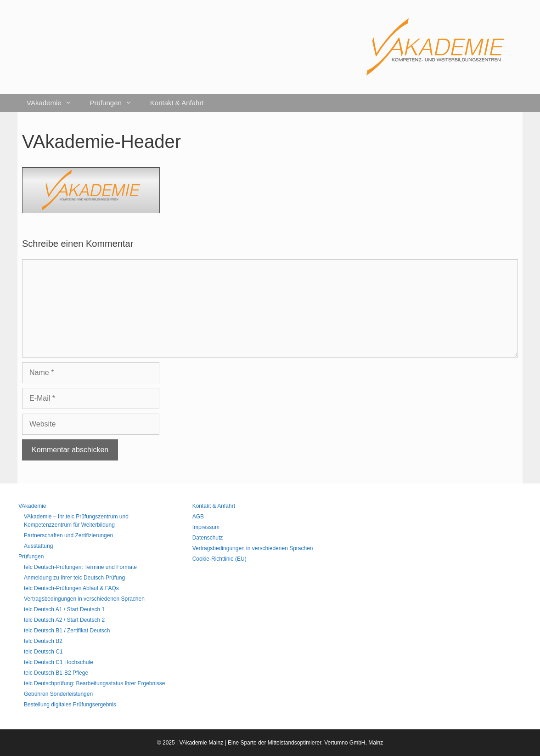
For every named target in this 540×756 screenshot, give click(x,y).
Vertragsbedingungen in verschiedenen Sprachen (84, 599)
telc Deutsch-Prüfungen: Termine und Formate (80, 567)
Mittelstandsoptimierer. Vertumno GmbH (317, 743)
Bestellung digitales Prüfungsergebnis (70, 705)
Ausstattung (38, 546)
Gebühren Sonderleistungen (58, 694)
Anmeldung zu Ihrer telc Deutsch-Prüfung (74, 578)
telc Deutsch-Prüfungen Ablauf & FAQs (71, 588)
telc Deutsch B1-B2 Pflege (56, 673)
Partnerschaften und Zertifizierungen (68, 535)
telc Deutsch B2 (43, 641)
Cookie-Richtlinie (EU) (219, 559)
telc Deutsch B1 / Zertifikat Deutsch (67, 631)
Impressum (206, 527)
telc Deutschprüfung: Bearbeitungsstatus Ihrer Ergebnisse (95, 683)
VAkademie (54, 103)
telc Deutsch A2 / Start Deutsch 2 (64, 620)
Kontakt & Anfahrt (177, 103)
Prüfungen (115, 103)
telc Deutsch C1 (43, 652)
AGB (198, 517)
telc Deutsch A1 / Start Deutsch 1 (64, 609)
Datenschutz (208, 538)
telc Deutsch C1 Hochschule (59, 662)
